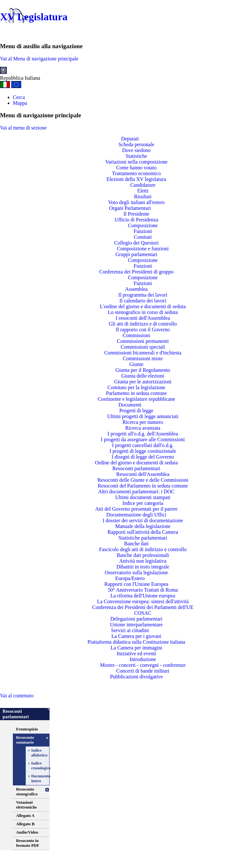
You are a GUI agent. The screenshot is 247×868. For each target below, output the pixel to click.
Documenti (130, 405)
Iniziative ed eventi (137, 653)
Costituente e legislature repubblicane (136, 399)
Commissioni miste (143, 358)
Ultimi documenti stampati (143, 497)
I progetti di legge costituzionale (143, 451)
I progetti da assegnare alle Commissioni (143, 439)
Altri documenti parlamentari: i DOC (136, 492)
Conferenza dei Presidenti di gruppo (136, 272)
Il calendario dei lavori (143, 301)
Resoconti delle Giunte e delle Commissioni (143, 480)
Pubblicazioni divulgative (136, 677)
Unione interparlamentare (136, 625)
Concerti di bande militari (143, 671)
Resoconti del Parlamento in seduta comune (143, 486)
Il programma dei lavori (143, 295)
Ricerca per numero (143, 422)
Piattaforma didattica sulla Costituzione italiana (136, 642)
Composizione (143, 225)
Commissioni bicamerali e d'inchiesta (143, 353)
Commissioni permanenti (143, 341)
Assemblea (136, 289)
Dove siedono (136, 150)
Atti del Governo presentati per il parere (136, 509)
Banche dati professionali (143, 555)
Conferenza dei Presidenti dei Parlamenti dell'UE (143, 607)
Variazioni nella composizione (136, 162)
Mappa (20, 103)
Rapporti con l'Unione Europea (137, 584)
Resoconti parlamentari (137, 468)
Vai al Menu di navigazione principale (39, 59)
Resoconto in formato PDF (28, 843)
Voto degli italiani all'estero (136, 202)
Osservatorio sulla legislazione (136, 573)
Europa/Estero (130, 578)
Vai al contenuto (17, 696)
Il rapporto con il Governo (143, 330)
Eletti (143, 191)
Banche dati (136, 544)
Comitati (143, 237)
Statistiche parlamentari (143, 538)
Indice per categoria (143, 503)
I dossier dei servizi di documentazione (143, 520)
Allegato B (25, 824)
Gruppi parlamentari (136, 254)
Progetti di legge (136, 411)
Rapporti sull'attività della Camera (143, 532)
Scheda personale (136, 144)
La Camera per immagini (136, 648)
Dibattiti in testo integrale (143, 567)
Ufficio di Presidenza (136, 220)
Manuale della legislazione (143, 526)
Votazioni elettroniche (26, 805)
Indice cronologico (36, 766)
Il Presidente (136, 214)
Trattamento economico (136, 173)
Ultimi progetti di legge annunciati (143, 416)
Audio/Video (27, 832)
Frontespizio (27, 729)
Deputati (130, 139)
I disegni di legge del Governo (143, 457)
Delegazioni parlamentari (136, 619)
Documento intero (36, 779)
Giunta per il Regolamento (143, 370)
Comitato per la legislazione (136, 387)
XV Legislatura (34, 17)
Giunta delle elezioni (143, 376)
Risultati (143, 197)
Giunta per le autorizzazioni (143, 382)
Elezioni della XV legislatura (136, 179)
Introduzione (143, 659)
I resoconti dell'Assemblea (143, 318)
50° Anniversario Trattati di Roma (143, 590)
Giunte (136, 364)
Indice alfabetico (36, 753)
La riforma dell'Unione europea (143, 596)
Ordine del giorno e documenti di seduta (136, 463)
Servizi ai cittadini (130, 630)
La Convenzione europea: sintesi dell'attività (143, 601)
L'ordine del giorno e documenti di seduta (143, 306)
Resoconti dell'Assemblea (143, 474)
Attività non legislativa (143, 561)
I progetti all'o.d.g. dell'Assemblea (143, 434)
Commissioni (136, 335)
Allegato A (25, 816)
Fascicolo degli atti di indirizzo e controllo (143, 549)
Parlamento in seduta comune (137, 393)
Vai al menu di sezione (23, 128)
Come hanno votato (136, 168)
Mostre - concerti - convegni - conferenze (143, 665)
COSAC (143, 613)
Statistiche (137, 156)
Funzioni (143, 231)
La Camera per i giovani (136, 636)
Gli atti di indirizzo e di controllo (143, 324)
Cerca (19, 97)
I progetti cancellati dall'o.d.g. (143, 445)
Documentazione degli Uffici (136, 515)
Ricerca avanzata (143, 428)
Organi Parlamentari (130, 208)
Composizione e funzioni (143, 249)
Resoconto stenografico (27, 792)
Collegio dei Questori (136, 243)
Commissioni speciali (143, 347)
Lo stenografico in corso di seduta (143, 312)
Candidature (143, 185)
